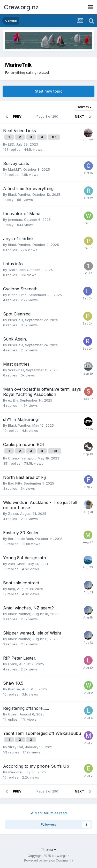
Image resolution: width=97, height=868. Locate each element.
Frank (13, 664)
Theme (48, 850)
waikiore (15, 772)
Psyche (14, 689)
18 (55, 451)
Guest (13, 714)
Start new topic (49, 91)
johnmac (15, 220)
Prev (17, 116)
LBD (11, 144)
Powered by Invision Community (49, 860)
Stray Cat (16, 747)
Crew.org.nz (21, 7)
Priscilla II (16, 320)
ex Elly (13, 400)
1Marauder (16, 270)
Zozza (13, 514)
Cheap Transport (22, 458)
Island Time (17, 295)
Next (79, 116)
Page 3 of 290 (48, 116)
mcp (12, 589)
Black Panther (19, 194)
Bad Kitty (15, 483)
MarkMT (15, 169)
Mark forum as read (48, 813)
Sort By (84, 107)
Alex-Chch (17, 564)
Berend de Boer (21, 539)
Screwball (16, 370)
